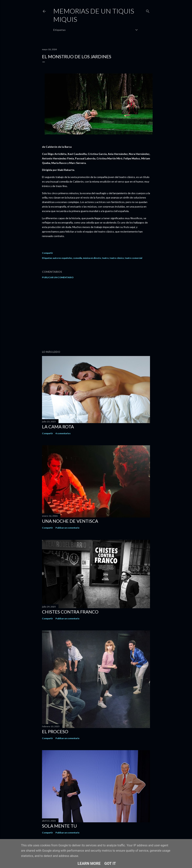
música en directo (92, 258)
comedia (78, 258)
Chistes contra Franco (70, 612)
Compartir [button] (47, 253)
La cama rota (58, 427)
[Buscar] (148, 10)
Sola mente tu (59, 826)
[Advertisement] (96, 314)
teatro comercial (133, 258)
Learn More (89, 863)
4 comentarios (63, 433)
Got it (110, 863)
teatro (105, 258)
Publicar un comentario (58, 277)
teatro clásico (117, 258)
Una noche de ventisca (70, 521)
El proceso (55, 731)
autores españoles (63, 258)
